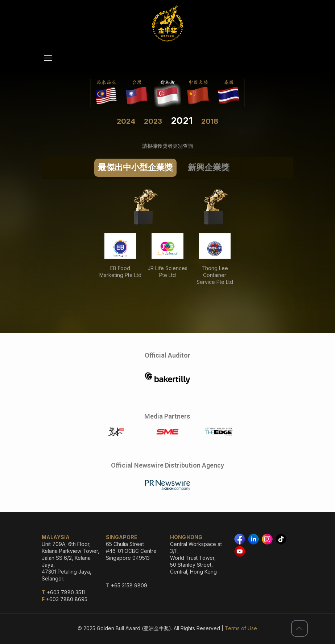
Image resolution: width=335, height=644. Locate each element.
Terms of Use (241, 628)
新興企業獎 (209, 167)
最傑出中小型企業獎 (135, 167)
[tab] (135, 168)
